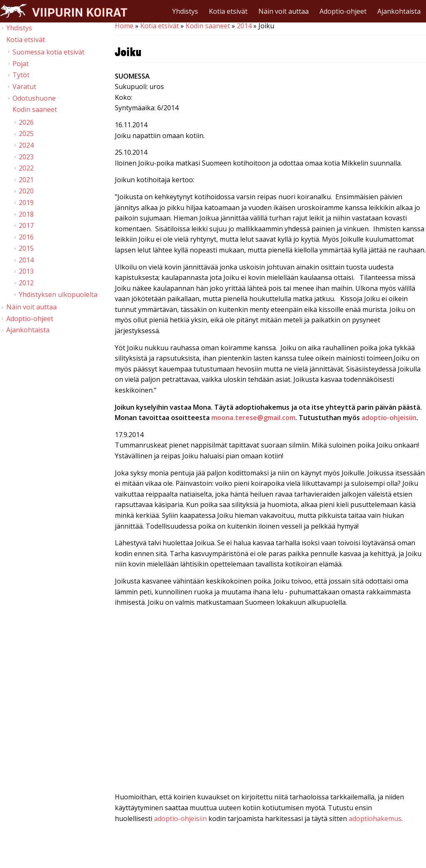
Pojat (21, 64)
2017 (26, 225)
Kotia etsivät (228, 11)
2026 (26, 122)
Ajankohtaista (399, 11)
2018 (26, 214)
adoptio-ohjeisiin (180, 819)
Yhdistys (185, 11)
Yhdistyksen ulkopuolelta (58, 294)
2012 (26, 283)
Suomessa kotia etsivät (48, 52)
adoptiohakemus (375, 819)
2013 (26, 271)
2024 (26, 145)
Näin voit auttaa (284, 11)
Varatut (24, 87)
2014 (244, 26)
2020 (26, 191)
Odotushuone (34, 98)
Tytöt (21, 75)
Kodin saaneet (208, 26)
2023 (26, 157)
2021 (26, 180)
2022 (26, 168)
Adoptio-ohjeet (343, 11)
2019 (26, 203)
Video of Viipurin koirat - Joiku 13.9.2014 (270, 702)
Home (124, 26)
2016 (26, 237)
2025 (26, 134)
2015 (26, 248)
